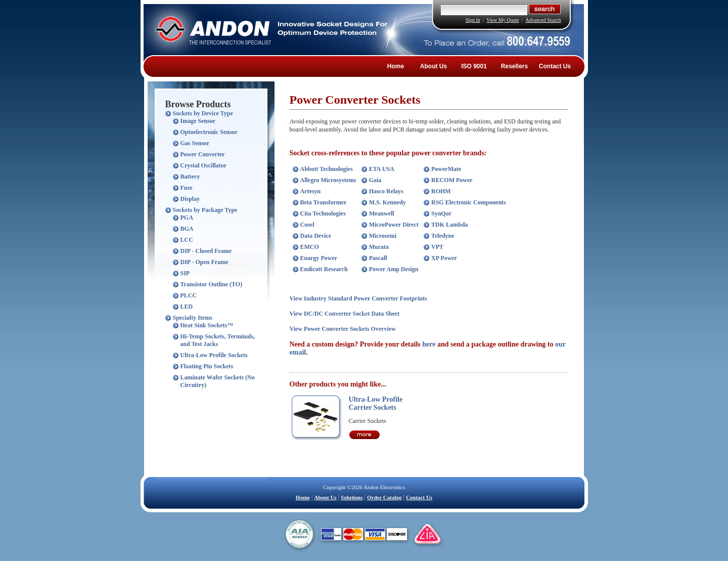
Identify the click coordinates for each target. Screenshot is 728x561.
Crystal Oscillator (204, 165)
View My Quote (503, 20)
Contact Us (555, 66)
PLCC (189, 295)
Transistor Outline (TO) (212, 284)
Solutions (352, 497)
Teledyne (443, 236)
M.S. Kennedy (388, 202)
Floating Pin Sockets (207, 366)
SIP (185, 273)
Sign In (473, 20)
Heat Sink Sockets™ (207, 325)
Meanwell (382, 213)
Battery (190, 177)
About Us (434, 66)
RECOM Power (452, 180)
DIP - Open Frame (204, 262)
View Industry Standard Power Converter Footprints (358, 298)
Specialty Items (193, 318)
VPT (437, 247)
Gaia (375, 180)
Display (190, 199)
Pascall (378, 258)
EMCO (310, 247)
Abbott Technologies (327, 169)
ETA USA (382, 169)
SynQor (441, 213)
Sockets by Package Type (205, 210)
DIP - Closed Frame (206, 251)
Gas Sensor (195, 143)
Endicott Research (324, 269)
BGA (187, 229)
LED (187, 307)
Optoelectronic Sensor (209, 132)
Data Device (316, 236)
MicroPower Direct (394, 225)
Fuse (187, 188)
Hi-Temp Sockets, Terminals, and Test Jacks (218, 340)
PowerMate (446, 169)
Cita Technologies (323, 213)
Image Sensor (198, 121)
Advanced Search (543, 20)
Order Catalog (384, 497)
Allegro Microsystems (328, 180)
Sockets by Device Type (203, 113)
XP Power (444, 258)
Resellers (514, 66)
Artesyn (311, 191)
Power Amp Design (394, 269)
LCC (187, 240)
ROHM (441, 191)
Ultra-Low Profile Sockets (214, 355)
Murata (379, 247)
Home (396, 66)
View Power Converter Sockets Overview (343, 329)
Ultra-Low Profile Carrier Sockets (376, 403)
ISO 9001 (474, 66)
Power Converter (203, 154)
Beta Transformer (324, 202)
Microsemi (383, 236)
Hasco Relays (386, 191)
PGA (187, 218)
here (429, 344)
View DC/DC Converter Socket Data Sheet (345, 314)
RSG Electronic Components (469, 202)
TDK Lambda (449, 225)
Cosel (307, 225)
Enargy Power (319, 258)
